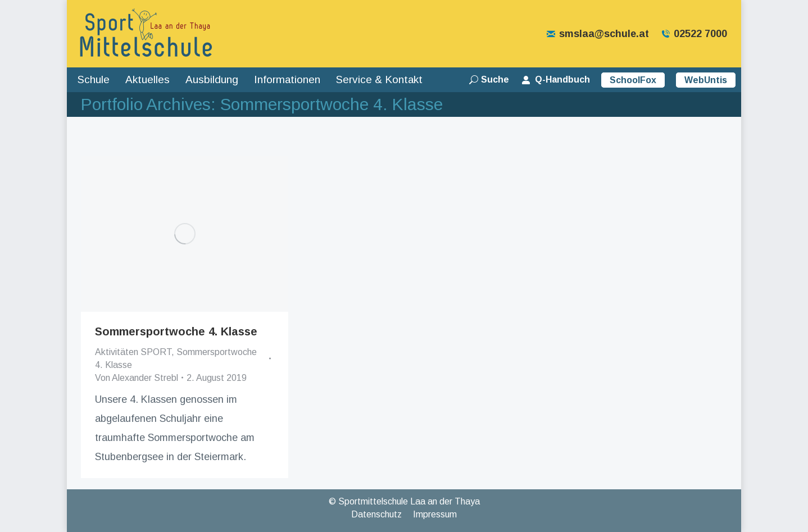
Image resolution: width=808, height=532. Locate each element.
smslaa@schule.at (597, 34)
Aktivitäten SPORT (133, 352)
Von (137, 378)
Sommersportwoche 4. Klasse (176, 331)
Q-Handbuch (555, 79)
